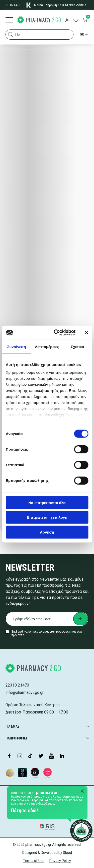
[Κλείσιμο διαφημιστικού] (86, 333)
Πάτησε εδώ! (24, 811)
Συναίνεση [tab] (16, 346)
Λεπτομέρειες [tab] (47, 346)
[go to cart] (85, 20)
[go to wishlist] (76, 20)
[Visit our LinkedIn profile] (62, 756)
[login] (67, 20)
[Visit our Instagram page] (20, 756)
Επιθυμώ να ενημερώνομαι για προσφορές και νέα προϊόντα (47, 633)
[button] (11, 35)
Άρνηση (47, 532)
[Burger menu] (9, 20)
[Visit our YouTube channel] (51, 756)
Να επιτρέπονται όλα (47, 502)
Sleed (67, 853)
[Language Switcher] (83, 35)
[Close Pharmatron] (82, 791)
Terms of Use (34, 861)
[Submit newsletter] (81, 619)
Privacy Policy (60, 861)
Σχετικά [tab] (77, 346)
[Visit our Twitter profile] (41, 756)
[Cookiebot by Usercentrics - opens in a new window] (56, 333)
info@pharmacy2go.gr (25, 692)
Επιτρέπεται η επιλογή (47, 517)
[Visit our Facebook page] (9, 756)
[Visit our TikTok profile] (30, 756)
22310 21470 (17, 685)
